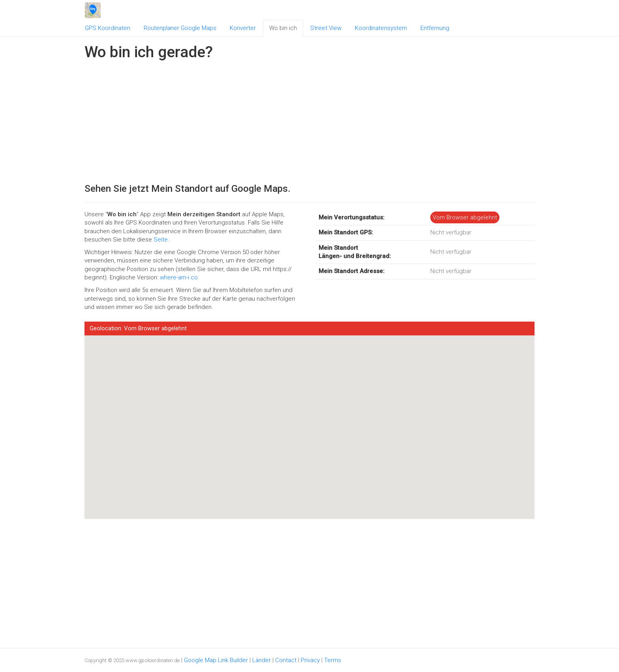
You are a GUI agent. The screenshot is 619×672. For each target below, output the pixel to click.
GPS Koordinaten (108, 28)
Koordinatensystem (381, 28)
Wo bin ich (283, 28)
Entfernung (435, 28)
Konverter (243, 28)
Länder (262, 660)
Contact (286, 660)
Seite (161, 240)
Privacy (310, 660)
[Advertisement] (309, 120)
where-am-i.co (179, 277)
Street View (326, 28)
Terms (333, 660)
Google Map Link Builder (216, 660)
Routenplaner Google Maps (180, 28)
